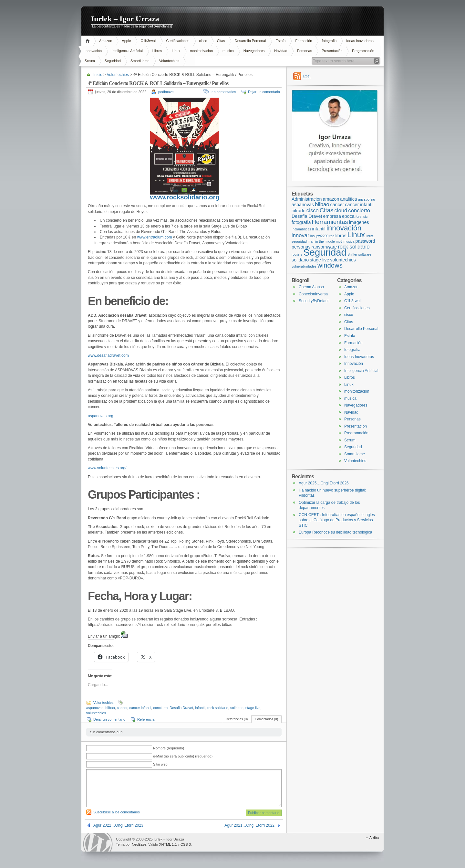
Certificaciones (178, 41)
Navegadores (254, 51)
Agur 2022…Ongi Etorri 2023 (118, 825)
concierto (160, 708)
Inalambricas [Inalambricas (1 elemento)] (301, 229)
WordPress (98, 842)
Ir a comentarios (223, 92)
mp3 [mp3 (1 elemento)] (339, 241)
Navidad (281, 51)
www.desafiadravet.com (108, 355)
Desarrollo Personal (250, 41)
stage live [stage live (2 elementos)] (319, 260)
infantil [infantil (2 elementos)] (319, 229)
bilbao (110, 708)
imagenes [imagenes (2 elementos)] (359, 222)
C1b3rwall (149, 41)
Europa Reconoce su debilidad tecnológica (336, 532)
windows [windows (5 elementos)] (330, 265)
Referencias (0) (237, 719)
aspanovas (95, 708)
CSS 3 (186, 844)
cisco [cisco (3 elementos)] (313, 211)
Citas (221, 41)
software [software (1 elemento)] (365, 254)
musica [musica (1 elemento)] (349, 241)
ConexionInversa (313, 294)
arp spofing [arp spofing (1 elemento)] (367, 199)
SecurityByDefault (314, 301)
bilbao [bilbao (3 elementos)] (322, 204)
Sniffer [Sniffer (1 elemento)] (352, 254)
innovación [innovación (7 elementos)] (344, 228)
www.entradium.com (154, 237)
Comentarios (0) (266, 719)
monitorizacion (201, 51)
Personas (305, 51)
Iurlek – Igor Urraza (125, 19)
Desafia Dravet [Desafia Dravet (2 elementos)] (307, 216)
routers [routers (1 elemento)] (297, 254)
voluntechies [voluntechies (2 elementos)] (343, 260)
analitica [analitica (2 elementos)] (348, 199)
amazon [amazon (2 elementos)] (331, 199)
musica (228, 51)
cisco (203, 41)
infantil (200, 708)
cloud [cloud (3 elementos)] (341, 211)
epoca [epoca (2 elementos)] (348, 216)
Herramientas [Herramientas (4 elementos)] (330, 222)
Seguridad (113, 61)
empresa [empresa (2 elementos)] (332, 216)
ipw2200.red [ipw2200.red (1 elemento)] (325, 236)
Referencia (146, 719)
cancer (122, 708)
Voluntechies (169, 61)
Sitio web (160, 764)
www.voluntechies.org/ (107, 468)
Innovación (93, 51)
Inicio (89, 41)
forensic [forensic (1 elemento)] (362, 217)
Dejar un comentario (264, 92)
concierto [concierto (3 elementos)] (359, 211)
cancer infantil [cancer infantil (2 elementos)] (359, 205)
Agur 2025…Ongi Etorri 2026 (324, 483)
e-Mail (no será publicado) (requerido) (183, 756)
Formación (304, 41)
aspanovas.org (101, 416)
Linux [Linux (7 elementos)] (356, 235)
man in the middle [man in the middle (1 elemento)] (321, 241)
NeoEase (139, 844)
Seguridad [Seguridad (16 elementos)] (325, 252)
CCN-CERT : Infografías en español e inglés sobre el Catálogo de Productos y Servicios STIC (337, 520)
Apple (126, 41)
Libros (157, 51)
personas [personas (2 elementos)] (301, 247)
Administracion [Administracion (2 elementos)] (307, 199)
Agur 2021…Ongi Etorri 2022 (249, 825)
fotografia (329, 41)
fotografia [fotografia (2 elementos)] (301, 222)
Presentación (332, 51)
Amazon (106, 41)
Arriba (374, 838)
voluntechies (96, 713)
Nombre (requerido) (169, 748)
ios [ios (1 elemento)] (313, 236)
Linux (176, 51)
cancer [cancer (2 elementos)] (337, 205)
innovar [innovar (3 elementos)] (300, 235)
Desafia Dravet (181, 708)
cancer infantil (140, 708)
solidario (237, 708)
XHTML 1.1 (168, 844)
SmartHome (140, 61)
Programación (363, 51)
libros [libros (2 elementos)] (341, 236)
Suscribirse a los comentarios (117, 812)
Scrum (90, 61)
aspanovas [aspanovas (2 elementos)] (303, 205)
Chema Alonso (311, 287)
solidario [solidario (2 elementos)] (300, 260)
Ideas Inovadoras (360, 41)
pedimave (166, 92)
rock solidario (218, 708)
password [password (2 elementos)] (365, 241)
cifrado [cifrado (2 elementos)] (299, 211)
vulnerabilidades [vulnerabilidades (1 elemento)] (304, 266)
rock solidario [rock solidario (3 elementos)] (354, 247)
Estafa (280, 41)
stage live (253, 708)
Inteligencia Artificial (127, 51)
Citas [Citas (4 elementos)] (327, 210)
